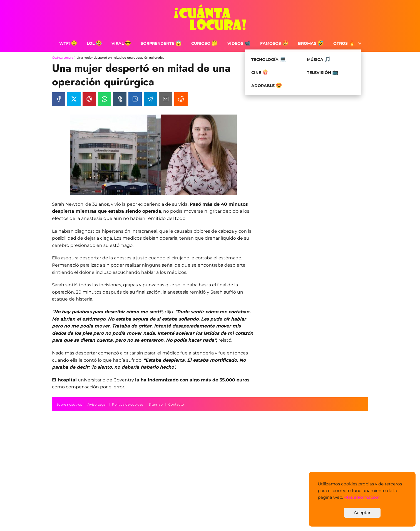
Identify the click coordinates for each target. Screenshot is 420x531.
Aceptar (362, 513)
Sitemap (156, 404)
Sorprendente (161, 43)
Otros (344, 43)
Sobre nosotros (69, 404)
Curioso (205, 43)
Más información (362, 497)
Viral (121, 43)
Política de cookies (128, 404)
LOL (94, 43)
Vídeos (239, 43)
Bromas (311, 43)
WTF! (68, 43)
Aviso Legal (97, 404)
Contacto (176, 404)
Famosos (274, 43)
